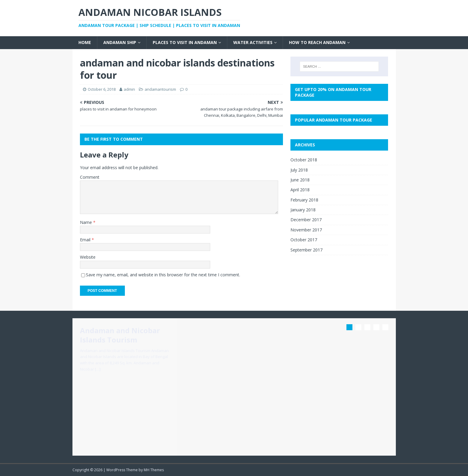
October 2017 (304, 240)
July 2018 (299, 170)
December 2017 (306, 220)
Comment (90, 177)
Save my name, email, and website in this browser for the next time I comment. (163, 275)
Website (88, 257)
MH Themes (154, 470)
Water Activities (253, 42)
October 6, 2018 (102, 89)
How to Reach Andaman (317, 42)
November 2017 (306, 230)
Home (85, 42)
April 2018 (300, 190)
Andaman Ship (120, 42)
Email (86, 240)
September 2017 (306, 250)
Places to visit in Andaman (185, 42)
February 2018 (304, 200)
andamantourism (160, 89)
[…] (98, 369)
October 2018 (304, 160)
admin (129, 89)
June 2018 (300, 180)
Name (87, 222)
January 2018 (303, 210)
